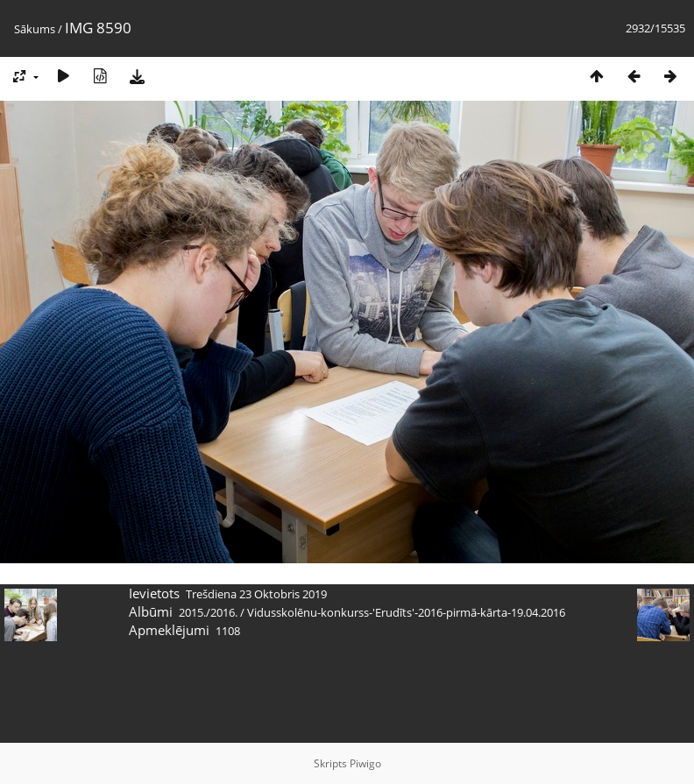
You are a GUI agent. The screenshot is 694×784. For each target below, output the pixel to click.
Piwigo (365, 763)
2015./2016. (208, 612)
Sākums (35, 29)
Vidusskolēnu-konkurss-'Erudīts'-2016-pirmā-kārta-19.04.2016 (406, 612)
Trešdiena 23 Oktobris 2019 (256, 594)
